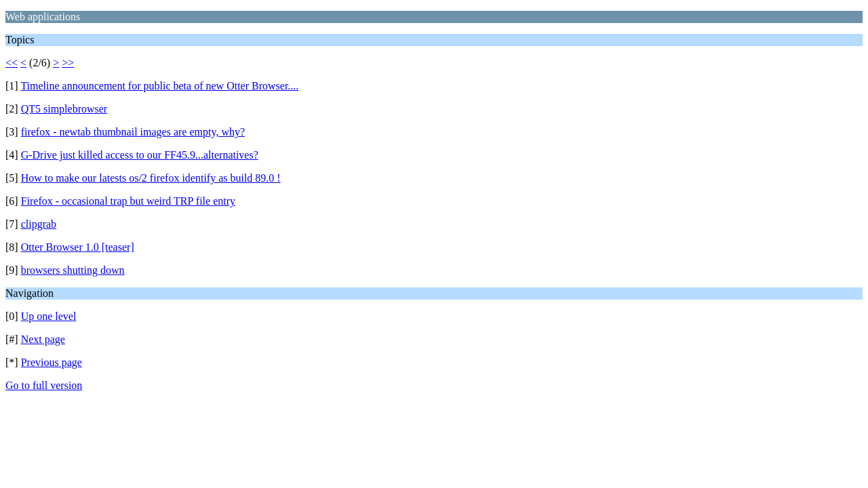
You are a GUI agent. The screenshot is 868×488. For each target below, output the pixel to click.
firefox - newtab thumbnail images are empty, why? (133, 132)
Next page (43, 339)
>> (68, 63)
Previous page (52, 362)
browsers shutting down (73, 270)
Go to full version (44, 385)
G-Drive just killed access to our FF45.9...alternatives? (140, 155)
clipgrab (39, 224)
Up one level (49, 316)
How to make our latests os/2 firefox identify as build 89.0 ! (151, 178)
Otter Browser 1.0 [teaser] (78, 247)
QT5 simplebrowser (64, 109)
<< (12, 63)
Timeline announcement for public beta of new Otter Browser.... (159, 86)
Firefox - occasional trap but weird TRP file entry (128, 201)
